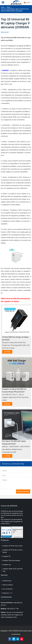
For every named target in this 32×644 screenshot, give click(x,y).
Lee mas (7, 352)
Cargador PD (6, 556)
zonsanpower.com (12, 4)
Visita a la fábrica (8, 585)
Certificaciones (7, 581)
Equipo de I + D (7, 593)
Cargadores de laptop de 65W (18, 46)
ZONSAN (5, 70)
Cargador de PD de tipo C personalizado (13, 551)
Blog (8, 7)
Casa (3, 7)
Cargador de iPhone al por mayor (13, 546)
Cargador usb (7, 565)
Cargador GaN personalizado (11, 561)
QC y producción (8, 589)
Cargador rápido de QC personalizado (12, 570)
